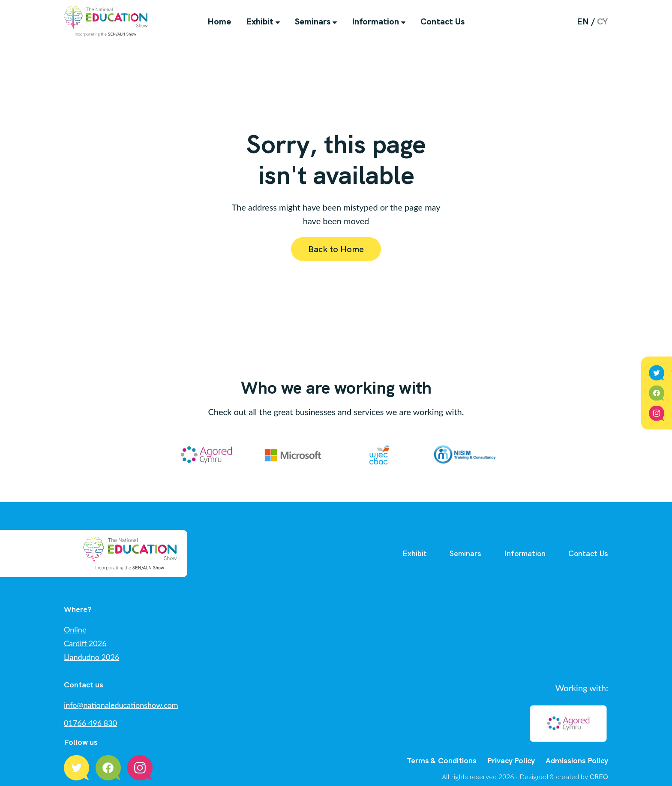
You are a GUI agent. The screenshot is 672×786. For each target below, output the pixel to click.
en (583, 21)
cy (603, 21)
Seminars (313, 21)
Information (375, 21)
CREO (599, 767)
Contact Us (442, 21)
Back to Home (336, 249)
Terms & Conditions (442, 751)
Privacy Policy (511, 751)
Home (219, 21)
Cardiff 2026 (85, 643)
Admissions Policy (577, 751)
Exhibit (260, 21)
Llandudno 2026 (91, 657)
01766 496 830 (90, 723)
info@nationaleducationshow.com (121, 705)
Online (75, 629)
